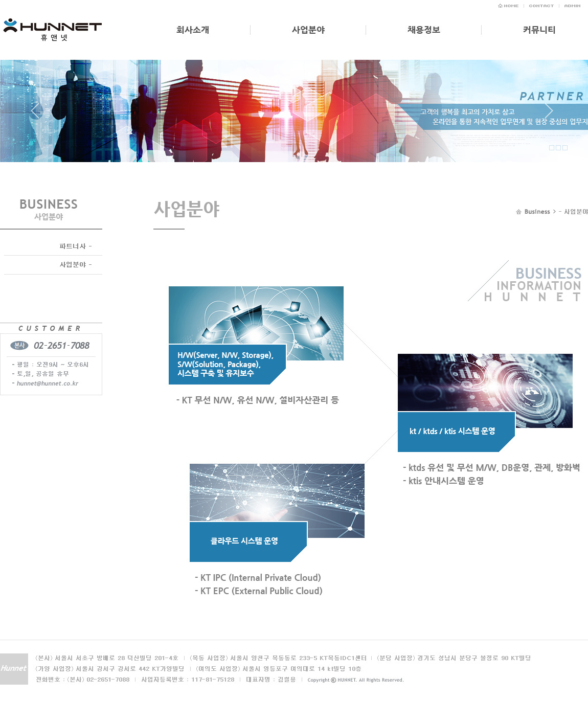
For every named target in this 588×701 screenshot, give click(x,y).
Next (549, 115)
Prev (39, 115)
